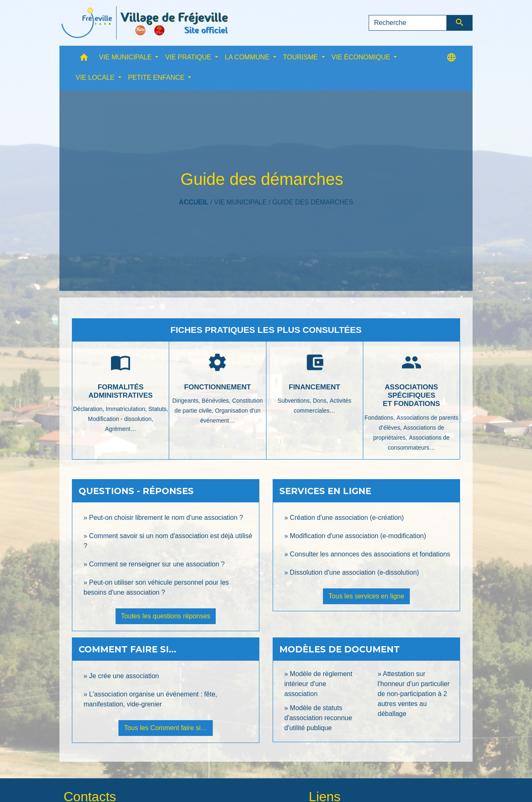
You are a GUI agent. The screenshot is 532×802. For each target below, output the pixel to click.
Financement (315, 387)
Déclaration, (90, 409)
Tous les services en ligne (366, 596)
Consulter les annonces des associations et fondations (370, 554)
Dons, (321, 401)
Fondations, (381, 418)
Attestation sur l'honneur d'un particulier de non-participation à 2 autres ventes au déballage (414, 694)
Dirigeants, (187, 401)
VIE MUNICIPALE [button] (126, 57)
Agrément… (121, 429)
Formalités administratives (121, 391)
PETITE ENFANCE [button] (157, 77)
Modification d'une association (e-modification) (358, 536)
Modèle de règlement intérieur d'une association (318, 684)
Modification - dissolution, (121, 419)
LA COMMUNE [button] (248, 57)
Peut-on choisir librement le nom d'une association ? (166, 518)
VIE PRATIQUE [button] (189, 57)
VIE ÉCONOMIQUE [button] (362, 57)
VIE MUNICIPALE (240, 202)
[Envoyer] (460, 23)
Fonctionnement (218, 387)
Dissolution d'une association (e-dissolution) (354, 572)
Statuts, (158, 409)
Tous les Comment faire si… (165, 728)
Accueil (193, 202)
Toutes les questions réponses (166, 616)
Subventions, (295, 401)
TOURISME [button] (302, 57)
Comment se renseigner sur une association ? (157, 564)
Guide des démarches (313, 202)
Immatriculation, (127, 409)
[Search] (408, 23)
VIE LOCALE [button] (96, 77)
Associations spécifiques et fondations (411, 396)
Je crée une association (124, 676)
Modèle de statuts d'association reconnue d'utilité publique (318, 718)
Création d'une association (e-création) (347, 518)
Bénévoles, (217, 401)
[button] (84, 59)
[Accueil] (145, 23)
